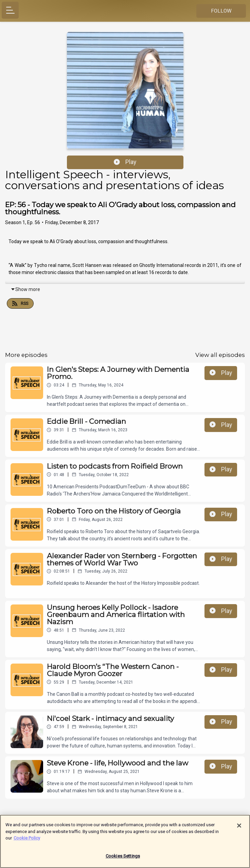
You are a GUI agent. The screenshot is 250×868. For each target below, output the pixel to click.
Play (125, 162)
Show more (25, 289)
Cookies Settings (123, 859)
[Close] (239, 829)
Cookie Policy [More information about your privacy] (27, 841)
